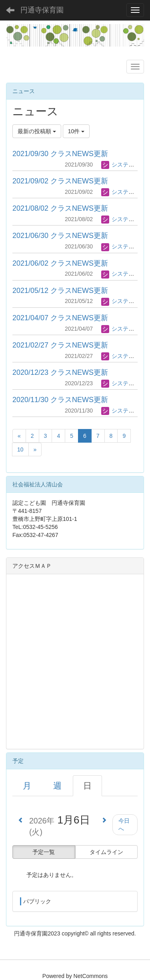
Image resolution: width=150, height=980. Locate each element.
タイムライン (106, 852)
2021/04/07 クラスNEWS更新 (60, 318)
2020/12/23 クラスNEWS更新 (60, 372)
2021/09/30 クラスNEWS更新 (60, 154)
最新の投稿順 (37, 131)
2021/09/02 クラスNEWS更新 (60, 181)
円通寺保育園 (42, 10)
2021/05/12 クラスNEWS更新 (60, 291)
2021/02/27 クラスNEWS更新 (60, 345)
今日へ (124, 825)
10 (20, 449)
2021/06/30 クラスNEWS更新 (60, 236)
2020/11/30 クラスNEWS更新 (60, 400)
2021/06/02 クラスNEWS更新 (60, 263)
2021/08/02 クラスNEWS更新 (60, 208)
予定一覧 (44, 852)
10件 (76, 131)
